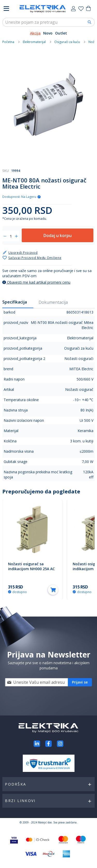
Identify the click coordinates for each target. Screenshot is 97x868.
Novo (48, 33)
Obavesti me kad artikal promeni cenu (36, 282)
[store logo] (43, 9)
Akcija (35, 33)
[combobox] (48, 22)
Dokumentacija (53, 302)
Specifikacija (15, 302)
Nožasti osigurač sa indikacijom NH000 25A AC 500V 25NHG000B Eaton (31, 569)
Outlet (61, 33)
